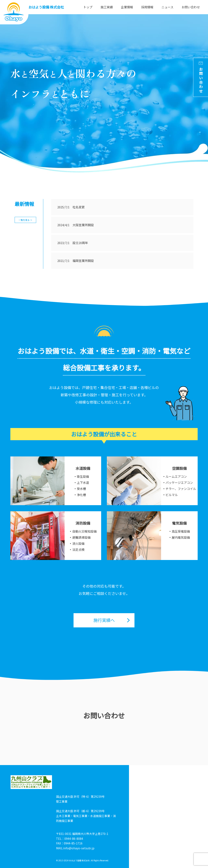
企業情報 (127, 7)
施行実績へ (104, 620)
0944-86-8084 (74, 839)
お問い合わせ (191, 7)
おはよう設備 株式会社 (46, 7)
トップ (88, 7)
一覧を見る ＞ (25, 220)
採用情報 (147, 7)
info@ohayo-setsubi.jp (79, 848)
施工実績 (107, 7)
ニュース (167, 7)
